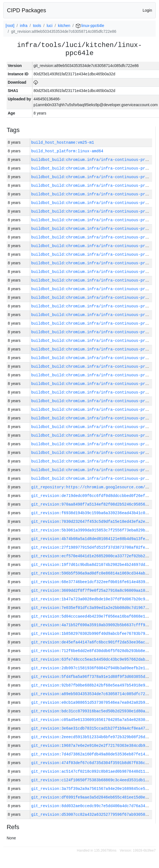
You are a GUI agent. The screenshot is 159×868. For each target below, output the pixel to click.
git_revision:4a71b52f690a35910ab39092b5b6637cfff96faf (93, 625)
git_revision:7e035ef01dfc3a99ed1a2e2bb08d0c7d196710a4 (93, 608)
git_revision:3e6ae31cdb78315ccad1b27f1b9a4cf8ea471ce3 (93, 728)
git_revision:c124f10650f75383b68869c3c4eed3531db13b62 (93, 780)
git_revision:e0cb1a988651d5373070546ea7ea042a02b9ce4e (93, 702)
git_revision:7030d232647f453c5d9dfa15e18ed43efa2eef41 (93, 522)
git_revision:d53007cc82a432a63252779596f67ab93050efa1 (93, 814)
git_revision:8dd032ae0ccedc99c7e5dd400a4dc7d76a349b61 (93, 806)
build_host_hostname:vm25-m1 (63, 142)
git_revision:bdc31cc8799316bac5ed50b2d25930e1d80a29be (93, 711)
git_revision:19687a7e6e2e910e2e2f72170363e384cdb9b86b (93, 746)
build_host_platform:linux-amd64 (67, 151)
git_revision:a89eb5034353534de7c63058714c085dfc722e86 (93, 694)
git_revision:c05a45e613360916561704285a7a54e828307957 (93, 720)
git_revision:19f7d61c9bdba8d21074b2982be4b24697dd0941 (93, 565)
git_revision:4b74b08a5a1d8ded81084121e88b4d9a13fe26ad (93, 539)
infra (24, 26)
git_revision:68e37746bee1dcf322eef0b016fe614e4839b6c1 (93, 582)
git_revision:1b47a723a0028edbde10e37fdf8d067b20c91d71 (93, 599)
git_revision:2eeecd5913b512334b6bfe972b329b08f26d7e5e (93, 737)
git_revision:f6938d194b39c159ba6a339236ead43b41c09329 (93, 513)
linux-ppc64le (90, 26)
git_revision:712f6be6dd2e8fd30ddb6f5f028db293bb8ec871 (93, 651)
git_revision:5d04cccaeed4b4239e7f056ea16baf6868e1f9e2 (93, 616)
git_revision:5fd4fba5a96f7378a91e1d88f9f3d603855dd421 (93, 677)
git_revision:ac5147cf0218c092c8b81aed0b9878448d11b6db (93, 771)
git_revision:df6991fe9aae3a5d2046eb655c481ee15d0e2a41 (93, 797)
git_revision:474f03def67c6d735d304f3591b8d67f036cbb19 (93, 763)
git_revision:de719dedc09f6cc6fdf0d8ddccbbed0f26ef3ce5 (93, 496)
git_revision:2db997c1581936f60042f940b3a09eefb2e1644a (93, 668)
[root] (10, 26)
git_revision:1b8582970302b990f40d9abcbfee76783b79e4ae (93, 634)
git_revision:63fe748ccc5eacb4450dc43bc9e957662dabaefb (93, 659)
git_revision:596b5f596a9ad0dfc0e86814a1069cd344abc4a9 (93, 573)
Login (147, 10)
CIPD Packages (26, 10)
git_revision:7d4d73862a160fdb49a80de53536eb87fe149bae (93, 754)
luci (49, 26)
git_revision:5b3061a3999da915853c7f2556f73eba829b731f (93, 530)
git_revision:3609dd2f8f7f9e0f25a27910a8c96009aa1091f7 (93, 590)
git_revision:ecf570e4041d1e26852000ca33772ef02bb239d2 (93, 556)
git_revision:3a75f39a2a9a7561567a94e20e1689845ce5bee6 (93, 789)
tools (37, 26)
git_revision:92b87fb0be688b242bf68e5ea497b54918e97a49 (93, 685)
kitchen (64, 26)
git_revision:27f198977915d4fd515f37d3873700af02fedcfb (93, 547)
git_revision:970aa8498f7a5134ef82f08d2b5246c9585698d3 (93, 504)
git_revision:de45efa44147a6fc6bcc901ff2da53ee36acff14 (93, 642)
